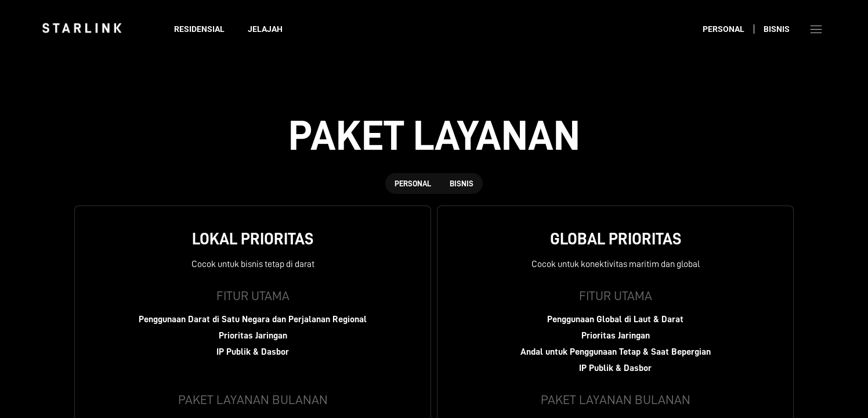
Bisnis (777, 29)
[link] (82, 28)
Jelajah (265, 29)
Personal (724, 29)
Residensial (199, 29)
